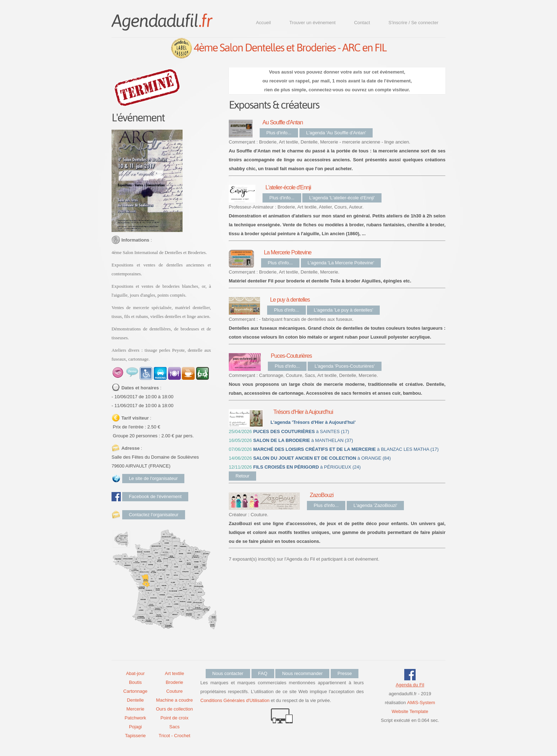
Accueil (263, 23)
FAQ (263, 673)
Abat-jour (136, 673)
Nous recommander (302, 673)
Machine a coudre (174, 700)
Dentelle (135, 700)
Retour (242, 476)
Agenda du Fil (410, 685)
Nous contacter (228, 673)
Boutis (135, 682)
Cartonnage (135, 691)
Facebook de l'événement (155, 496)
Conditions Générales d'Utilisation (235, 700)
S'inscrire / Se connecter (414, 23)
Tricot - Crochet (174, 736)
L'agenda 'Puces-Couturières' (344, 366)
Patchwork (136, 718)
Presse (345, 673)
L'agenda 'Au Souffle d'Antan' (336, 133)
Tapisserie (136, 736)
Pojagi (135, 727)
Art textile (174, 673)
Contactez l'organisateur (154, 515)
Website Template (410, 711)
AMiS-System (421, 703)
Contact (362, 23)
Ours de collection (174, 709)
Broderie (174, 682)
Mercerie (136, 709)
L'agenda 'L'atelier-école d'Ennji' (342, 198)
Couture (174, 691)
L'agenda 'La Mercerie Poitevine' (341, 263)
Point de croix (175, 718)
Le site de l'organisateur (153, 478)
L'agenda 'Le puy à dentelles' (343, 310)
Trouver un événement (312, 23)
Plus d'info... (279, 133)
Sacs (175, 727)
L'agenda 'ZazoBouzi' (375, 505)
